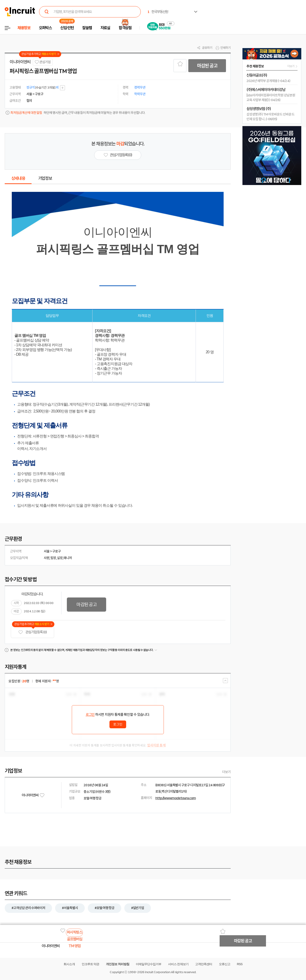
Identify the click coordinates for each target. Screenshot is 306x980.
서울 (47, 551)
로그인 (90, 715)
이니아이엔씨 (20, 62)
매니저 (68, 558)
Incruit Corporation (158, 972)
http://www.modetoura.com (176, 798)
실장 (60, 558)
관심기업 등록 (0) (32, 632)
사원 (47, 558)
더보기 (226, 772)
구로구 (56, 551)
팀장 (53, 558)
